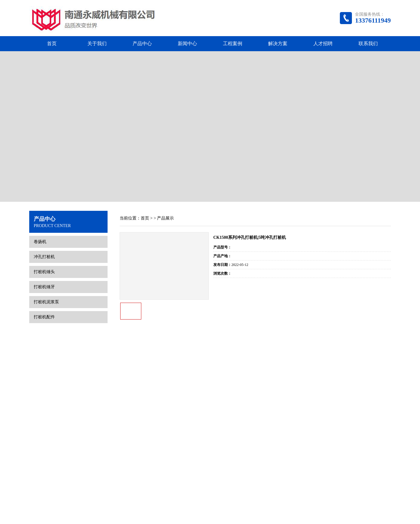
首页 (52, 44)
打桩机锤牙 (44, 246)
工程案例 (233, 44)
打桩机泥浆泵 (46, 261)
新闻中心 (187, 44)
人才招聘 (323, 44)
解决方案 (278, 44)
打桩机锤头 (44, 231)
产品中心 (142, 44)
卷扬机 (40, 200)
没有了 (341, 261)
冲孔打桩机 (44, 215)
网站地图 (284, 511)
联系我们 (368, 44)
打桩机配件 (44, 276)
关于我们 (97, 44)
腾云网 (268, 511)
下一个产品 (376, 261)
